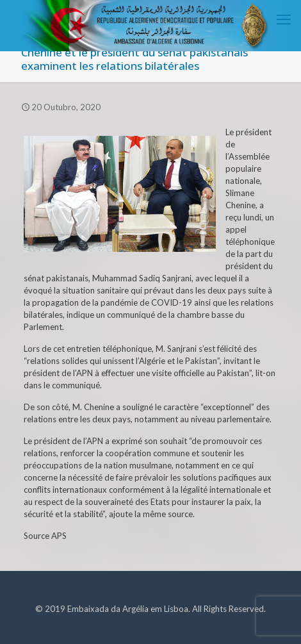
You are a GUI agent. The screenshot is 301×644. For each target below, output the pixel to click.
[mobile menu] (284, 19)
